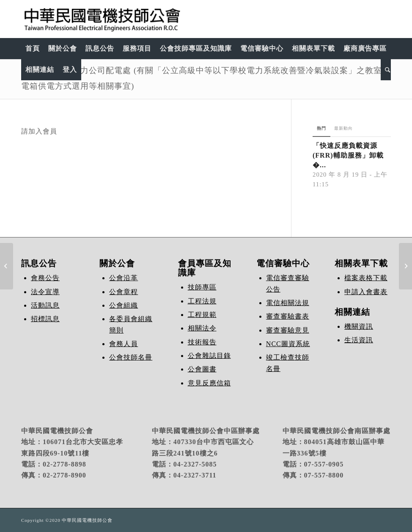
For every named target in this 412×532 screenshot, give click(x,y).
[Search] (386, 70)
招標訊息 (45, 319)
